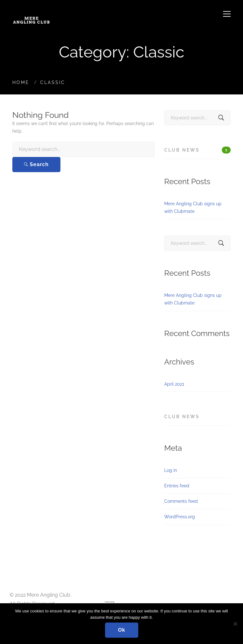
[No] (235, 624)
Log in (171, 470)
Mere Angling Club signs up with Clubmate (193, 208)
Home (21, 82)
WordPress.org (180, 517)
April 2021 (174, 384)
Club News (197, 150)
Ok (122, 630)
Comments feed (181, 501)
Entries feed (177, 486)
